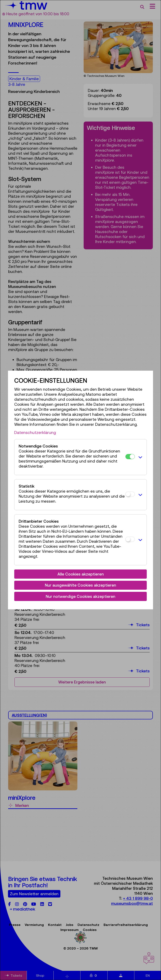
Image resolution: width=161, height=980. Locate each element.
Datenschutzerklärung (35, 432)
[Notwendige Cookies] (130, 457)
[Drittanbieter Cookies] (130, 539)
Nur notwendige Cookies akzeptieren (80, 596)
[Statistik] (130, 494)
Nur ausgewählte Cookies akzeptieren (80, 585)
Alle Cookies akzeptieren (81, 574)
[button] (140, 457)
